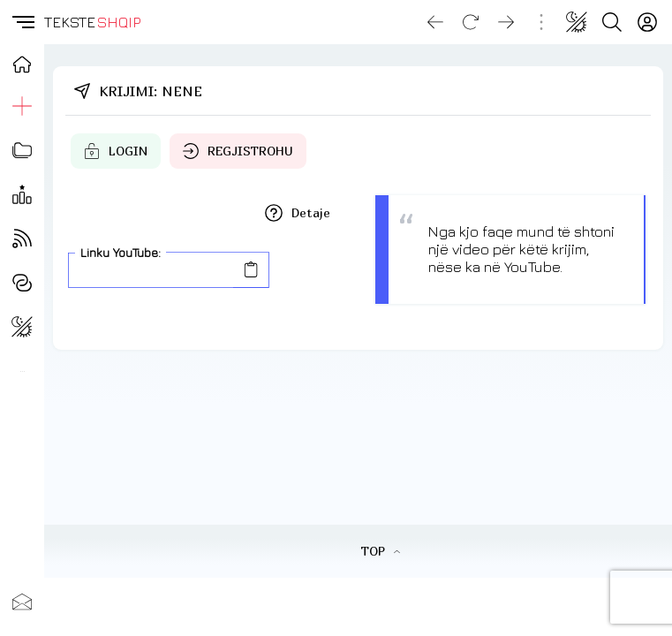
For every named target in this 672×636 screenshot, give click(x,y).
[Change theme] (577, 22)
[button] (22, 22)
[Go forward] (506, 22)
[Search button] (612, 22)
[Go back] (435, 22)
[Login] (647, 22)
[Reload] (471, 22)
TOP (380, 551)
